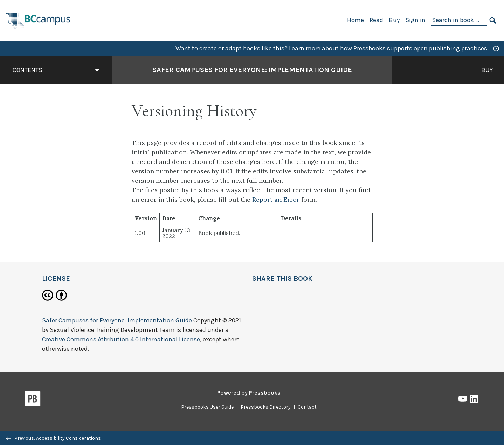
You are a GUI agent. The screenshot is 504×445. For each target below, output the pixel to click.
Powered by (249, 393)
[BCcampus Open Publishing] (39, 20)
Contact (307, 407)
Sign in (415, 20)
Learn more (305, 48)
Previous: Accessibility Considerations (53, 438)
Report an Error (276, 199)
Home (355, 20)
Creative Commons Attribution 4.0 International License (121, 339)
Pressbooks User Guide (207, 407)
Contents (56, 70)
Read (376, 20)
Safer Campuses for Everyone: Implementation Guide (117, 320)
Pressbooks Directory (266, 407)
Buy (394, 20)
